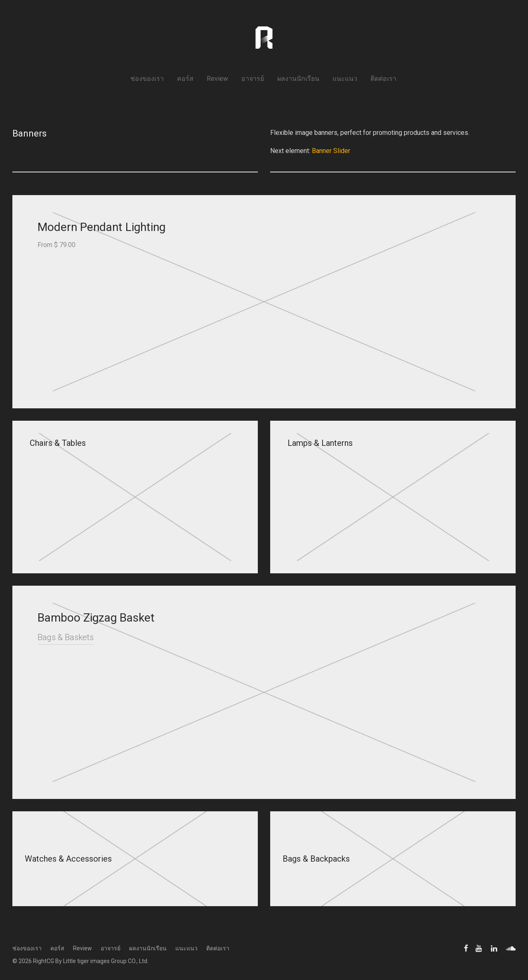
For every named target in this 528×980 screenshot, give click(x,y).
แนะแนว (345, 79)
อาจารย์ (253, 79)
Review (217, 79)
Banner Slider (331, 151)
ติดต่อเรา (383, 79)
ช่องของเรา (147, 79)
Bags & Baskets (66, 637)
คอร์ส (185, 79)
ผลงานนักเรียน (298, 79)
